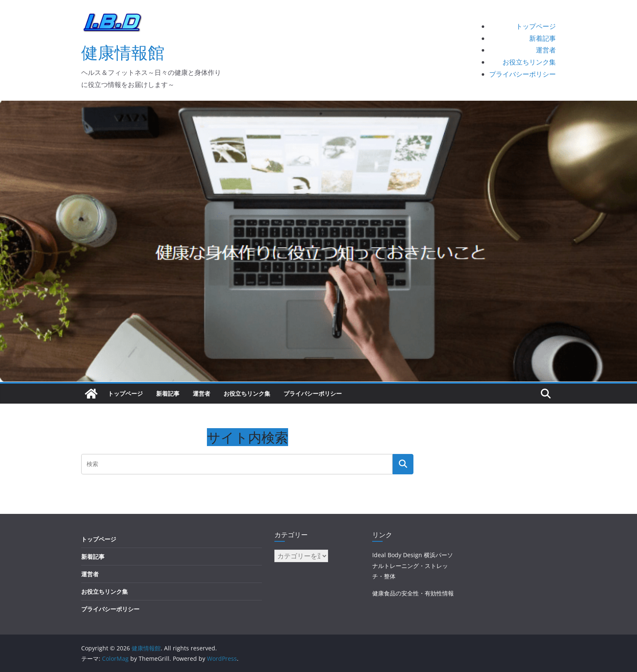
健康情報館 (123, 52)
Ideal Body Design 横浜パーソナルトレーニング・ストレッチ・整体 (413, 565)
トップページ (536, 26)
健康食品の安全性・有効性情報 (413, 593)
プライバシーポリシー (523, 74)
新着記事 (542, 38)
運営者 (546, 50)
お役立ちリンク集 (529, 62)
